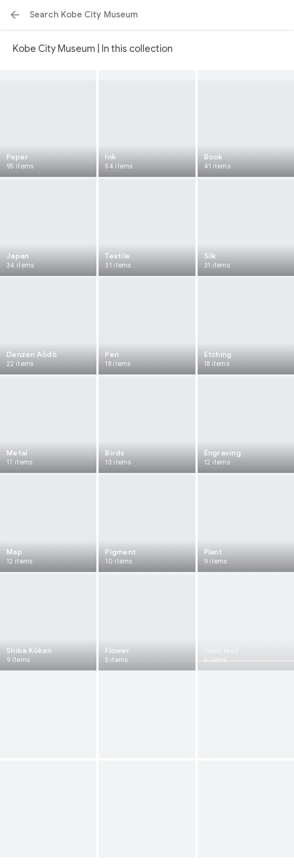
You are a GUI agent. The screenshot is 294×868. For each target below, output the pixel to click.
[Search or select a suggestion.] (147, 15)
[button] (15, 15)
